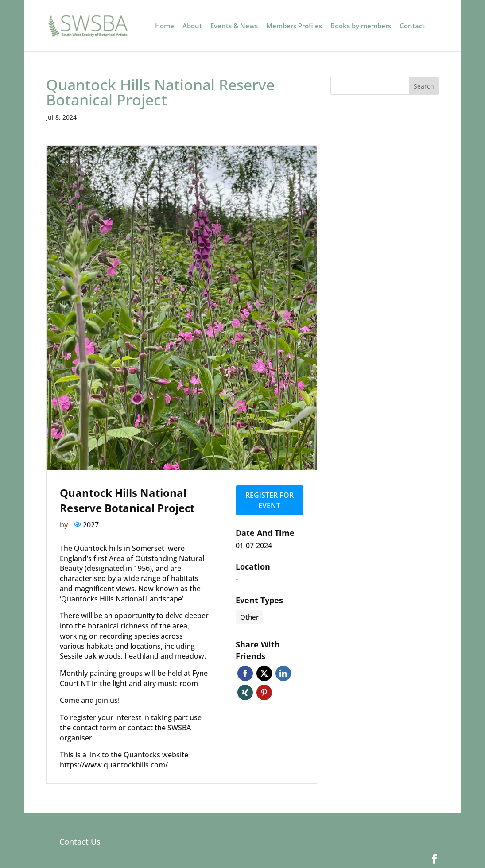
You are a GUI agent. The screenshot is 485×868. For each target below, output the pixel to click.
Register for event (270, 500)
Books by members (361, 26)
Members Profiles (294, 26)
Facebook (245, 673)
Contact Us (80, 841)
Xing (245, 692)
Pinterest (264, 692)
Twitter (264, 673)
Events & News (234, 26)
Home (165, 26)
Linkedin (283, 673)
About (192, 26)
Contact (412, 26)
